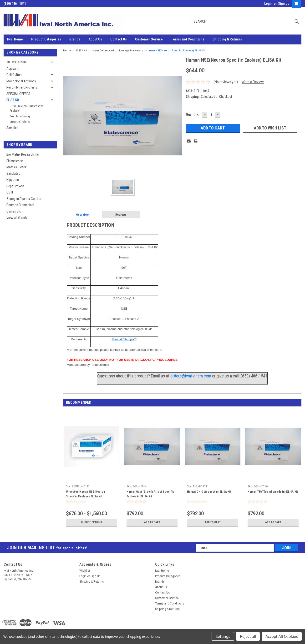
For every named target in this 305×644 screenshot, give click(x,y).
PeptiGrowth (15, 186)
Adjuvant (13, 69)
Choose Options (91, 522)
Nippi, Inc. (13, 180)
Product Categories (46, 39)
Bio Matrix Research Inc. (23, 154)
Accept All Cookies (282, 636)
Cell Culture (14, 75)
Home (67, 51)
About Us (95, 39)
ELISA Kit (13, 100)
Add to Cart (152, 522)
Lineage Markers (130, 51)
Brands (75, 39)
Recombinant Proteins (22, 87)
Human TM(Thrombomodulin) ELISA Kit (273, 492)
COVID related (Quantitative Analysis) (26, 108)
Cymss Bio (14, 211)
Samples (12, 128)
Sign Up (284, 4)
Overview (82, 215)
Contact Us (119, 39)
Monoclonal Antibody (21, 81)
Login (268, 4)
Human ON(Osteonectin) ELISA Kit (209, 492)
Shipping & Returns (227, 39)
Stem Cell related (20, 122)
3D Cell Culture (17, 62)
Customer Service (149, 39)
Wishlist (85, 571)
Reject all (248, 636)
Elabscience (15, 161)
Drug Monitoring (20, 116)
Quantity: (192, 114)
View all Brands (17, 218)
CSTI (10, 192)
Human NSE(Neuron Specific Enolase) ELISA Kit (175, 51)
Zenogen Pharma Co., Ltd (24, 199)
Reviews (121, 215)
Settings (223, 636)
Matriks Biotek (17, 167)
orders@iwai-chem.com (191, 376)
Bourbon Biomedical (20, 205)
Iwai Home (15, 39)
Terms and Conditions (188, 39)
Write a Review (253, 82)
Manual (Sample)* (124, 339)
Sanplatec (13, 173)
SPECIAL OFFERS (18, 94)
